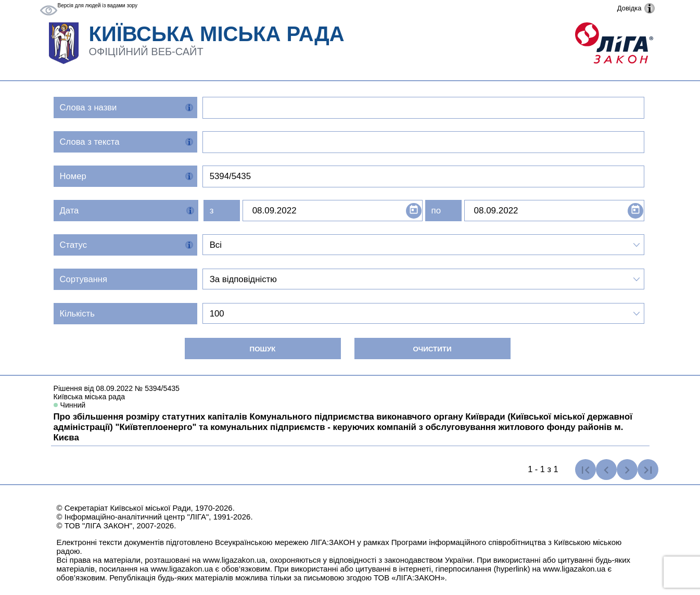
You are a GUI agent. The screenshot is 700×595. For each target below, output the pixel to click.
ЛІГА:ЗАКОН (333, 542)
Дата (69, 211)
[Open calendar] (414, 211)
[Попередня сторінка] (606, 470)
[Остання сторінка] (648, 470)
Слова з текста (90, 142)
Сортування (84, 279)
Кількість (77, 314)
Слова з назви (88, 107)
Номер (73, 176)
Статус (74, 245)
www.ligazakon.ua (234, 560)
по (436, 211)
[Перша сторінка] (586, 470)
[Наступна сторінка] (627, 470)
